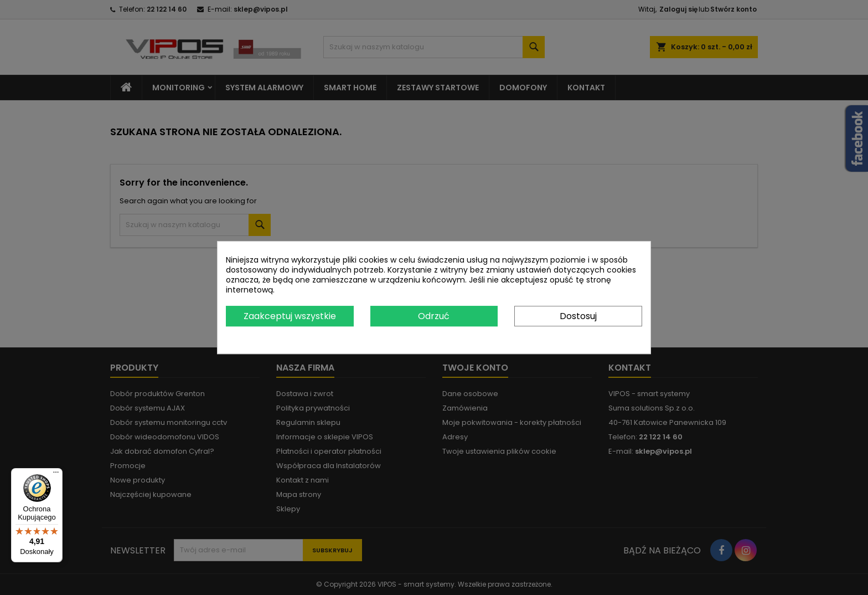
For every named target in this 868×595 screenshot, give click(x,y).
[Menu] (56, 475)
